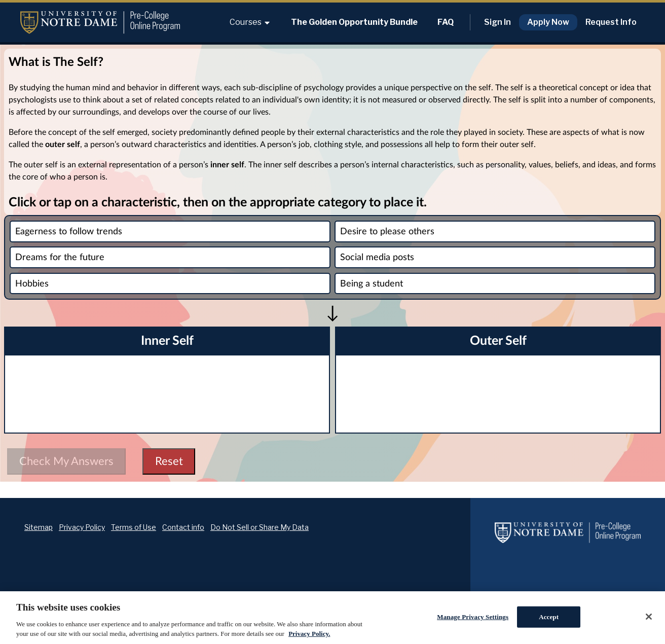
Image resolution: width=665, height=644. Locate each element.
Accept (549, 617)
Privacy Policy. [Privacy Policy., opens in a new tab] (309, 634)
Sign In (497, 22)
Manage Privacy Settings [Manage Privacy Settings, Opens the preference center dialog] (473, 617)
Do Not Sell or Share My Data (260, 527)
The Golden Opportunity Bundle (354, 22)
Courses (250, 22)
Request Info (611, 22)
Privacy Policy (82, 527)
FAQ (446, 22)
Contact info (183, 527)
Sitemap (39, 527)
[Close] (649, 617)
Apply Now (548, 22)
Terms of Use (134, 527)
